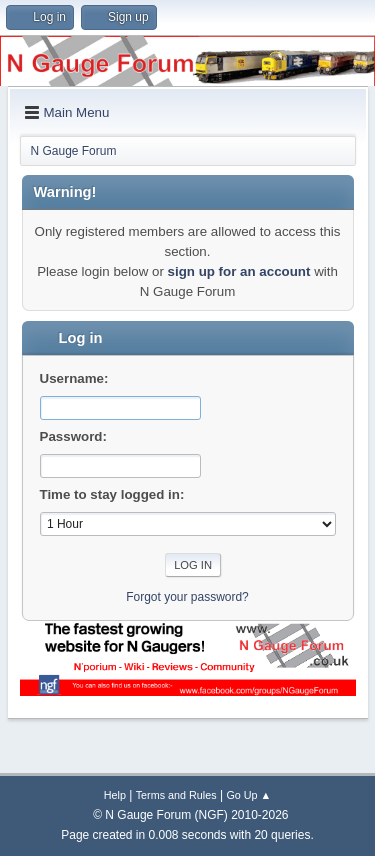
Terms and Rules (176, 795)
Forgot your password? (187, 597)
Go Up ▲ (248, 795)
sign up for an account (239, 271)
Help (115, 795)
